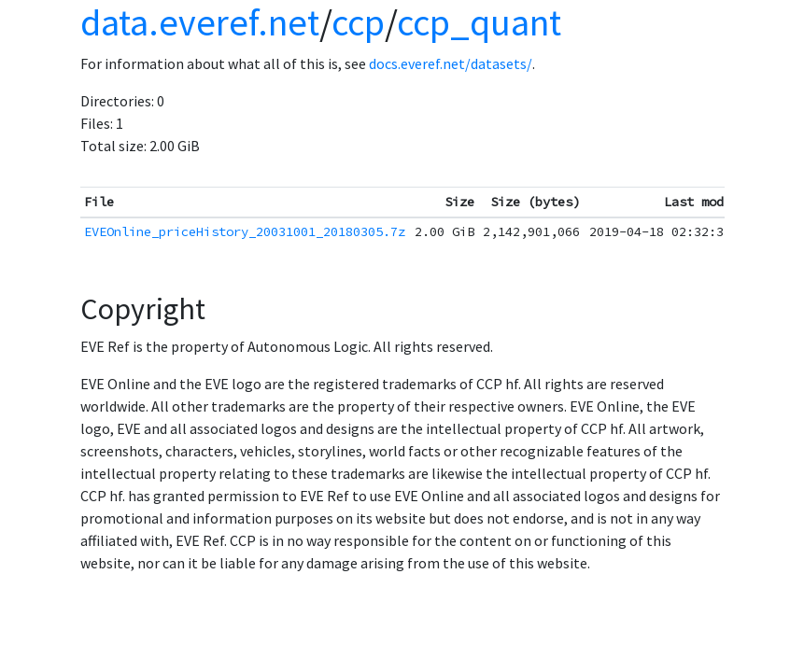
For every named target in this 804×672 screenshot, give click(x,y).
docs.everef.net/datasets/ (451, 63)
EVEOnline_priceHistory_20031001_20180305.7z (245, 231)
